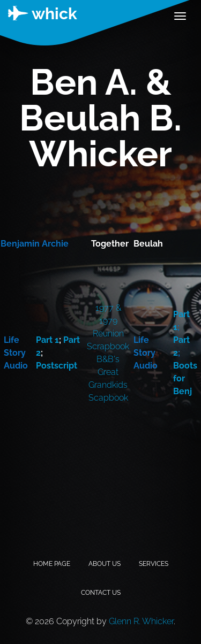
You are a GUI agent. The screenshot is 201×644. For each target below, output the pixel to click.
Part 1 (47, 340)
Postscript (57, 366)
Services (154, 564)
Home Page (52, 564)
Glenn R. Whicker (141, 621)
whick (43, 14)
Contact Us (101, 593)
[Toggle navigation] (180, 16)
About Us (105, 564)
